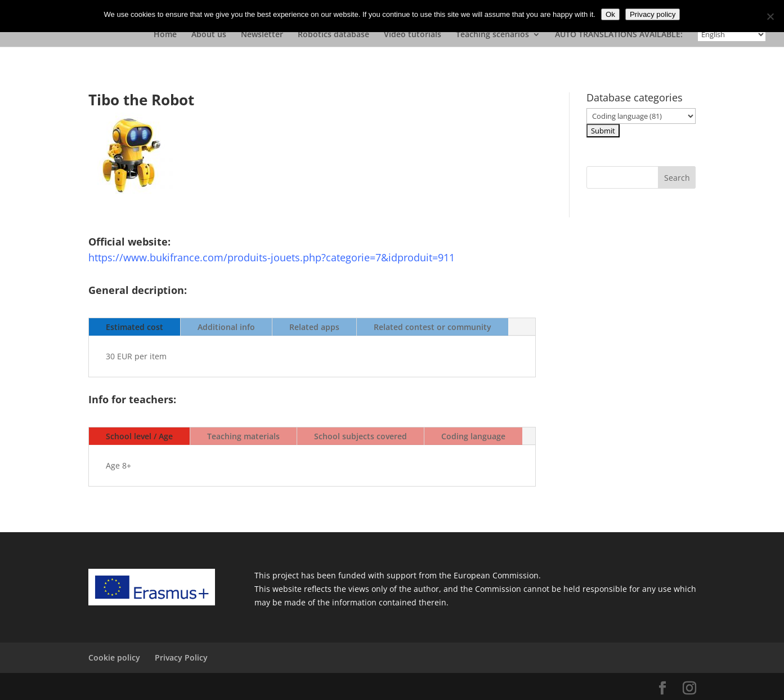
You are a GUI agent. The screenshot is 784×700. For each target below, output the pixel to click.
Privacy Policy (181, 657)
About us (209, 35)
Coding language (473, 436)
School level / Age (139, 436)
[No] (770, 16)
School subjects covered (360, 436)
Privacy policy (653, 14)
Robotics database (333, 35)
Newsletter (262, 35)
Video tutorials (413, 35)
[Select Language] (732, 34)
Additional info (226, 327)
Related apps (314, 327)
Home (165, 35)
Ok (610, 14)
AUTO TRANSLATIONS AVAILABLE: (619, 35)
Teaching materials (243, 436)
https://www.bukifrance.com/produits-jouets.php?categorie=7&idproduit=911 (272, 257)
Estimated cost (135, 327)
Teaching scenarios (492, 35)
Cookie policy (114, 657)
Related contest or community (433, 327)
